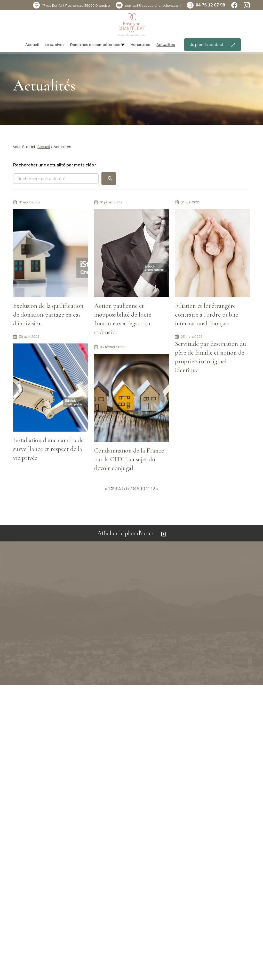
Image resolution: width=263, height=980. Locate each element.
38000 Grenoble (76, 5)
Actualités (166, 45)
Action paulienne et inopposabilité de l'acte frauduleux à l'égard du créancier (123, 319)
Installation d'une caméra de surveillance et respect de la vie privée (48, 449)
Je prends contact (213, 45)
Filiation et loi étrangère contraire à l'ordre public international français (207, 315)
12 (153, 488)
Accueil (32, 45)
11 (148, 488)
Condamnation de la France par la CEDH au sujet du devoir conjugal (129, 459)
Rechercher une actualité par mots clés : (55, 165)
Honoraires (140, 45)
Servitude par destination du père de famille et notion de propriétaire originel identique (210, 357)
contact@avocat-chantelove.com (153, 5)
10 (143, 488)
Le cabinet (54, 45)
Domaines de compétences (95, 45)
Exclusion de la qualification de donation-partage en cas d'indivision (48, 315)
